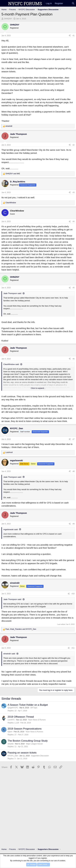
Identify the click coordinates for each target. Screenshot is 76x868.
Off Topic (34, 708)
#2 (74, 145)
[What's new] (67, 3)
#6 (74, 359)
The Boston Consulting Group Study (28, 741)
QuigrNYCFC (13, 708)
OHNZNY (8, 19)
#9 (74, 524)
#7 (74, 439)
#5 (74, 288)
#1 (74, 36)
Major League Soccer (34, 744)
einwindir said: (9, 654)
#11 (73, 648)
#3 (74, 192)
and (13, 174)
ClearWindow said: (11, 364)
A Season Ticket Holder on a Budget (28, 705)
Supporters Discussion (40, 756)
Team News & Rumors (37, 720)
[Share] (70, 36)
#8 (74, 471)
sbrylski (11, 744)
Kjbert (10, 732)
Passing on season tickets (22, 753)
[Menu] (4, 3)
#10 (73, 594)
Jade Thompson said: (12, 293)
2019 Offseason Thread (21, 717)
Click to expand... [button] (38, 388)
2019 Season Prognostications (25, 729)
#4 (74, 221)
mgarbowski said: (11, 529)
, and (21, 629)
